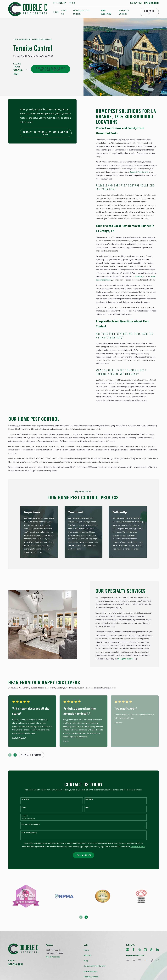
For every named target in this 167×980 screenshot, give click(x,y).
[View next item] (15, 755)
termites (139, 276)
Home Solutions (91, 971)
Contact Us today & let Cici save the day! (51, 69)
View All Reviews (31, 755)
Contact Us (149, 12)
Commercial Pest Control (95, 966)
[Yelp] (139, 950)
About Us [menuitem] (64, 12)
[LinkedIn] (157, 950)
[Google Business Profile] (128, 950)
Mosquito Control (91, 977)
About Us (88, 955)
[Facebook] (134, 950)
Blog (86, 961)
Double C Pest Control (139, 172)
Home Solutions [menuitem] (106, 12)
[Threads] (151, 950)
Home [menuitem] (56, 12)
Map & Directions (53, 957)
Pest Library (60, 3)
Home (86, 950)
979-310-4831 (151, 3)
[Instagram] (145, 950)
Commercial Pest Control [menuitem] (82, 12)
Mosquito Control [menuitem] (124, 12)
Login (72, 3)
